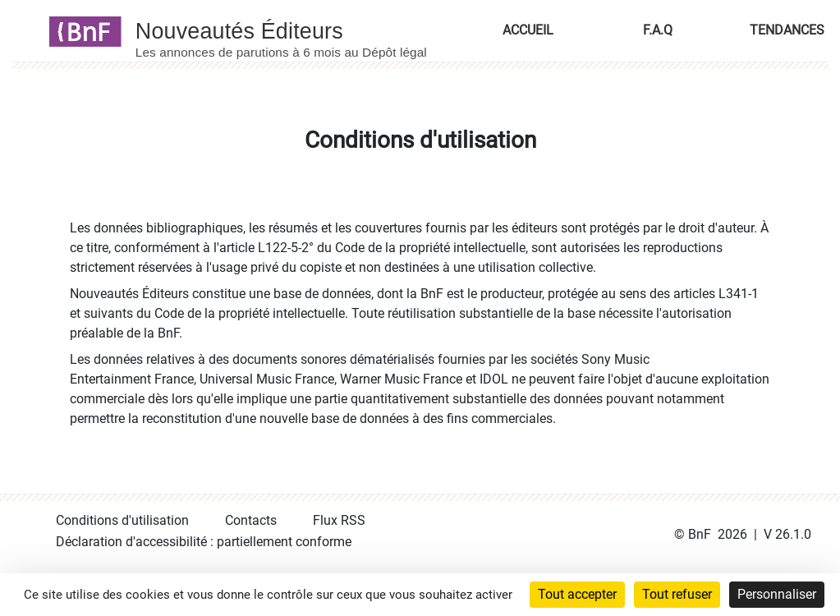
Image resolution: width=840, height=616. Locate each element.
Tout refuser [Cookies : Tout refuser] (677, 594)
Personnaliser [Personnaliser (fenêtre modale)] (777, 594)
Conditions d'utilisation (122, 520)
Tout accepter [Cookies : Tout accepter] (577, 594)
